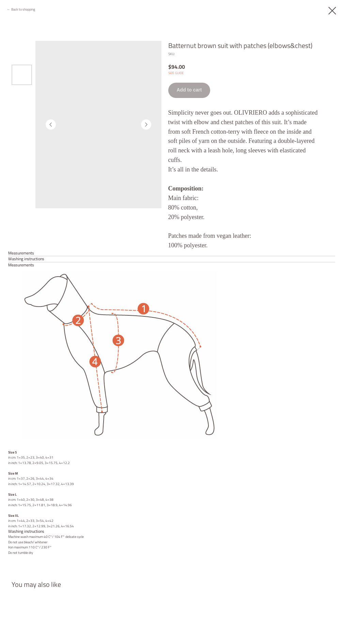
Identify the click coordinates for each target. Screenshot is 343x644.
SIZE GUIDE (176, 73)
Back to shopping (23, 9)
